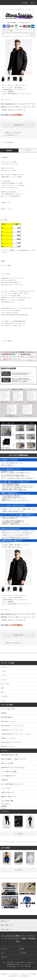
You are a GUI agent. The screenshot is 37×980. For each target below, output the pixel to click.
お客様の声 (4, 780)
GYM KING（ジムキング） (18, 722)
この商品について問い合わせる (11, 133)
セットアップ (18, 667)
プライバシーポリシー (25, 964)
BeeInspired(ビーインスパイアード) (15, 89)
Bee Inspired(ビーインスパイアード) (19, 94)
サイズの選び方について (9, 776)
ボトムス (18, 680)
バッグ (18, 701)
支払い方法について (12, 962)
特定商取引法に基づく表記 (13, 964)
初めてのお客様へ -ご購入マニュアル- (13, 759)
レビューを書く (6, 341)
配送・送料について (22, 962)
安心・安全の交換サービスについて (12, 784)
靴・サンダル (18, 684)
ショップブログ (6, 788)
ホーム (4, 85)
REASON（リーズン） (18, 747)
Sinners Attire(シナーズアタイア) (18, 743)
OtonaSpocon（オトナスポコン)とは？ (13, 767)
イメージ (28, 150)
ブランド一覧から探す (15, 87)
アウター (11, 85)
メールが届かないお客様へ (9, 772)
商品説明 (9, 150)
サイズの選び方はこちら (10, 135)
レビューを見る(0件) (7, 142)
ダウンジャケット (21, 85)
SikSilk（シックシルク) (18, 738)
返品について (31, 962)
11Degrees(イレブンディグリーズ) (18, 730)
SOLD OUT (18, 125)
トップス (18, 676)
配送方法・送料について (9, 797)
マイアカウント (6, 804)
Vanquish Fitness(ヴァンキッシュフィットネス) (18, 734)
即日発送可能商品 (18, 717)
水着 (18, 688)
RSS (26, 966)
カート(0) (23, 3)
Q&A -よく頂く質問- (7, 763)
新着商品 (11, 91)
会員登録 (4, 806)
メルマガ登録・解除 (7, 801)
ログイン (4, 808)
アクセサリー (18, 697)
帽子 (18, 692)
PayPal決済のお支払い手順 (9, 755)
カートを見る (23, 953)
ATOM (29, 966)
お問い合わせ (4, 957)
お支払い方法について (8, 792)
